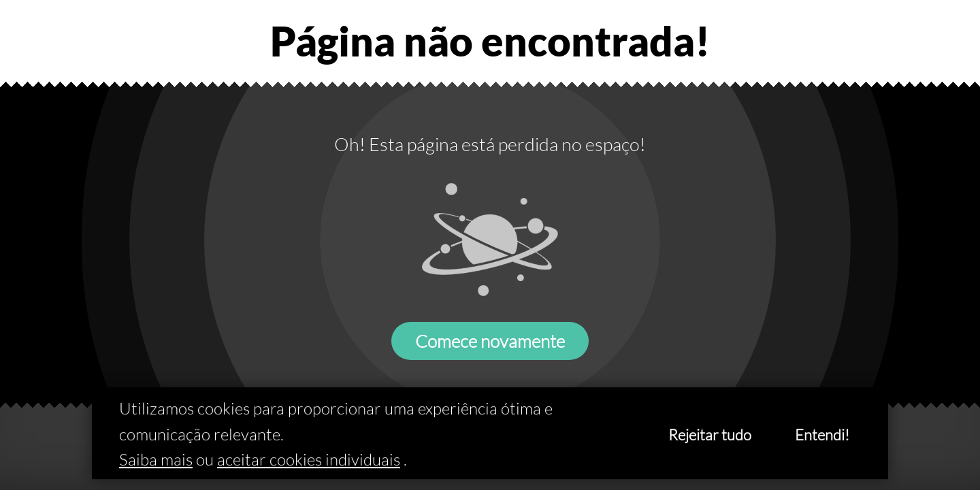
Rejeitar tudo (710, 435)
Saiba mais (156, 460)
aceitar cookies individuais (309, 460)
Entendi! (822, 435)
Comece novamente (490, 341)
